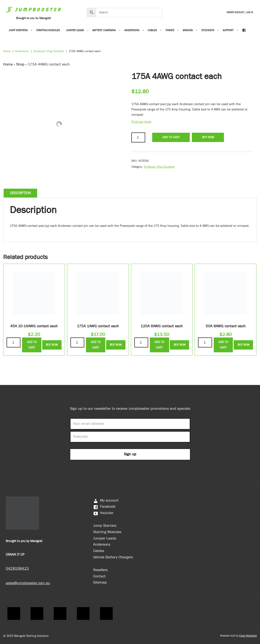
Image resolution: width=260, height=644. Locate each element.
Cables (99, 551)
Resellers (100, 570)
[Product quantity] (138, 137)
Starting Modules (48, 30)
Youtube (103, 513)
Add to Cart (171, 137)
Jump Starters (105, 526)
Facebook (104, 507)
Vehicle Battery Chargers (113, 557)
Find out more (141, 122)
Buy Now (208, 137)
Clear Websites (248, 636)
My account (106, 500)
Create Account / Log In (240, 13)
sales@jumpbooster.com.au (28, 583)
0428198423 (17, 568)
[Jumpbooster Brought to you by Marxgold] (33, 13)
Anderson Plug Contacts (49, 51)
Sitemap (100, 582)
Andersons (22, 51)
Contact (99, 576)
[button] (32, 30)
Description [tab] (20, 193)
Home (7, 51)
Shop (20, 64)
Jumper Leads (105, 538)
